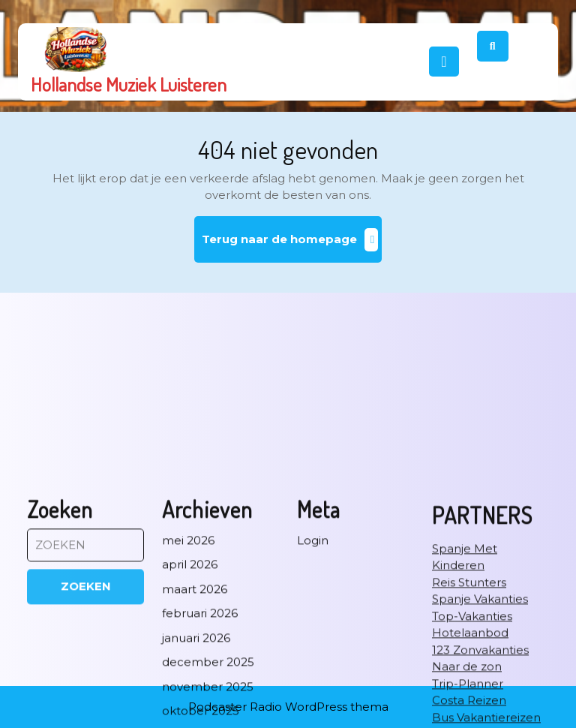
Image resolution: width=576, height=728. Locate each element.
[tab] (444, 62)
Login (313, 663)
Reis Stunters (469, 705)
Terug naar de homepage (292, 245)
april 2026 (190, 687)
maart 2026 (195, 712)
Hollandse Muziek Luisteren (129, 84)
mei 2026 (188, 663)
